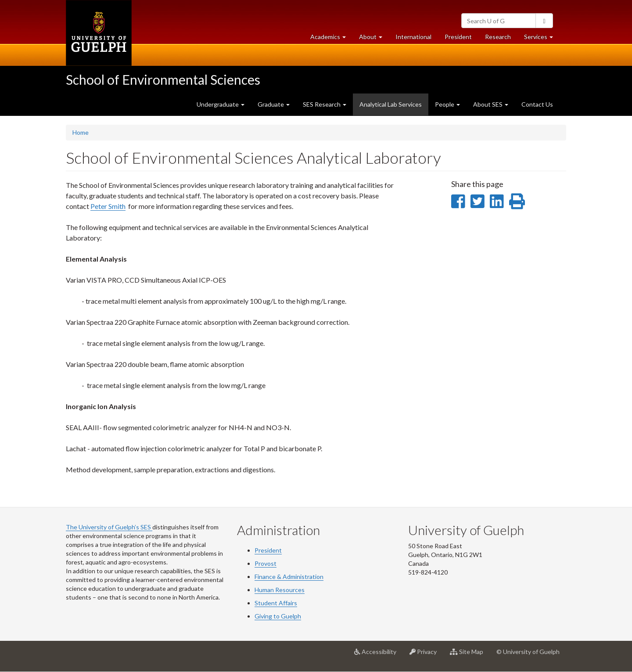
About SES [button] (491, 104)
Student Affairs (276, 603)
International (413, 37)
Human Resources (280, 590)
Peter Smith (108, 206)
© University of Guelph (528, 652)
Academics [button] (331, 39)
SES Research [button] (325, 104)
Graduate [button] (274, 104)
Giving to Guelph (278, 616)
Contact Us (537, 104)
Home (81, 132)
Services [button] (542, 39)
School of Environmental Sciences (163, 79)
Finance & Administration (289, 577)
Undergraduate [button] (221, 104)
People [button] (447, 104)
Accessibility (379, 655)
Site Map (470, 655)
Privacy (426, 655)
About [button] (374, 39)
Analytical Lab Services (394, 108)
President (458, 37)
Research (501, 39)
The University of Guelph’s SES (109, 527)
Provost (266, 563)
